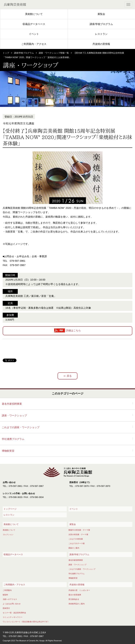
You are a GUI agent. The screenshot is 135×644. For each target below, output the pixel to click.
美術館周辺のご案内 (77, 604)
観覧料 (5, 595)
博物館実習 (8, 451)
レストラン (101, 34)
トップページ (10, 509)
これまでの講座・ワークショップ (21, 427)
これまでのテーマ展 (77, 543)
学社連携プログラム (13, 439)
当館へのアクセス (10, 599)
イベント (34, 34)
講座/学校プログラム (101, 24)
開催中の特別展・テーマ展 (79, 530)
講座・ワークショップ (14, 415)
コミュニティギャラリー (13, 617)
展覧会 (101, 14)
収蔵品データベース (34, 24)
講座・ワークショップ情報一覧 (54, 53)
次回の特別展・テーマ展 (78, 534)
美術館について (34, 14)
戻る (69, 376)
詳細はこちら (73, 331)
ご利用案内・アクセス (34, 44)
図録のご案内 (74, 548)
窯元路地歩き (74, 599)
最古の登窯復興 (75, 595)
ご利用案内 (7, 590)
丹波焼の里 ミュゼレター (79, 590)
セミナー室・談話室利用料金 (14, 613)
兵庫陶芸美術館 (15, 4)
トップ (6, 53)
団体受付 (6, 608)
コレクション (8, 534)
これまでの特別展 (76, 539)
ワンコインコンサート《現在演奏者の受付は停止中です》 (26, 622)
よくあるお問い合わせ (12, 604)
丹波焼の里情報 (101, 44)
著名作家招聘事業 (12, 404)
